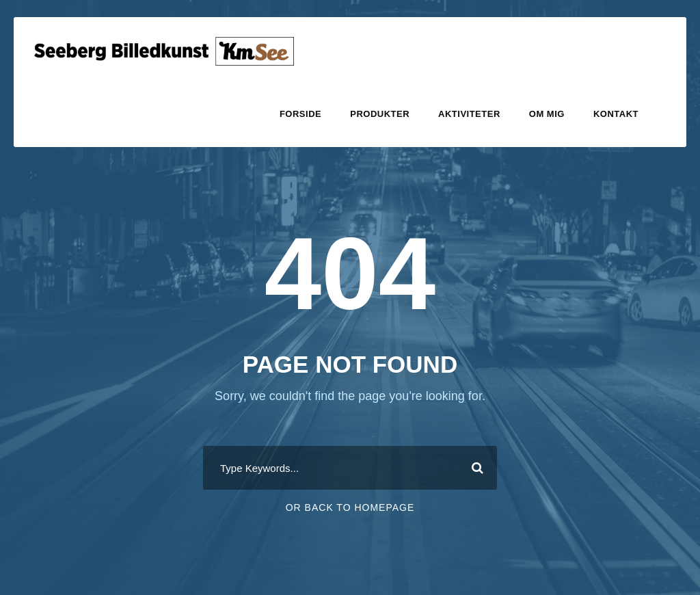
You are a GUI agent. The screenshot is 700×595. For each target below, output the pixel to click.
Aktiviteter (469, 114)
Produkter (380, 114)
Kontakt (616, 114)
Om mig (547, 114)
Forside (300, 114)
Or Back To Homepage (350, 507)
